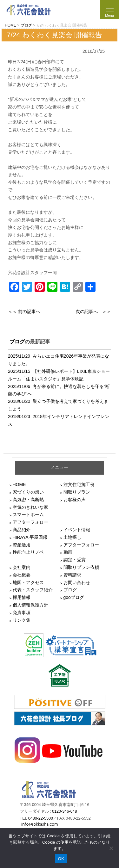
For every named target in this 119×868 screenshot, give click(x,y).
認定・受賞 (75, 560)
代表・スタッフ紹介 (33, 590)
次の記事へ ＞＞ (93, 311)
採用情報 (22, 597)
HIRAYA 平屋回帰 (30, 537)
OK (61, 859)
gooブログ (74, 597)
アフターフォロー (30, 522)
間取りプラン (77, 492)
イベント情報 (77, 530)
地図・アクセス (28, 582)
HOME (19, 484)
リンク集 (22, 620)
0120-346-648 (64, 811)
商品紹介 (22, 530)
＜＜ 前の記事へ (24, 311)
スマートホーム (28, 514)
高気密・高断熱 (28, 500)
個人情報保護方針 (30, 605)
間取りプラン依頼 (81, 567)
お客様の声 (75, 500)
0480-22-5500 (41, 818)
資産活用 (22, 545)
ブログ (17, 342)
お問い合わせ (77, 582)
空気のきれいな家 (30, 507)
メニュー (59, 467)
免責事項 (22, 613)
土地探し (72, 537)
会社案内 (22, 567)
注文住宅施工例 (79, 484)
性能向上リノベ (28, 552)
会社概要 (22, 575)
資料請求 (72, 575)
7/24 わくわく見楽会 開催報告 (54, 35)
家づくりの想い (28, 492)
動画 (68, 552)
